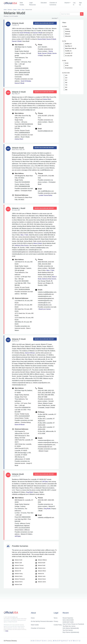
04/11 (64, 620)
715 (66, 85)
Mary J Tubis (24, 235)
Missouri (67, 34)
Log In (74, 4)
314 (66, 78)
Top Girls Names (68, 630)
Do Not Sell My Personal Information (42, 621)
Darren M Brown (30, 353)
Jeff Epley (45, 482)
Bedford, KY (68, 44)
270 (66, 75)
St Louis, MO (69, 56)
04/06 (72, 622)
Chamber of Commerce (53, 4)
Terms (56, 618)
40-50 (67, 65)
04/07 (68, 622)
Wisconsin (68, 36)
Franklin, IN (68, 51)
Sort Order (54, 18)
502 (66, 83)
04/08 (64, 622)
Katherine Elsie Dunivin (22, 245)
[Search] (70, 14)
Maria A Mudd (38, 243)
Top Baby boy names (69, 626)
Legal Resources (32, 4)
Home (33, 618)
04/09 (72, 620)
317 (66, 80)
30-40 (67, 63)
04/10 (68, 620)
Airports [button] (67, 3)
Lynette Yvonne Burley (45, 195)
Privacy (56, 621)
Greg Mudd (29, 492)
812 (66, 87)
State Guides (22, 4)
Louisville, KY (69, 53)
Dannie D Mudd (38, 33)
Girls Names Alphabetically (71, 628)
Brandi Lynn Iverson (45, 309)
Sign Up (80, 4)
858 (66, 90)
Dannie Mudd (42, 39)
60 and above (69, 68)
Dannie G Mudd (17, 41)
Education (44, 3)
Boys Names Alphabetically (71, 632)
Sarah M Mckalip (25, 33)
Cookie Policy (58, 625)
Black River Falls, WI (71, 48)
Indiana (67, 29)
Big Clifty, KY (69, 46)
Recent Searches (68, 618)
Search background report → (45, 23)
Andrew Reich (47, 99)
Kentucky (68, 31)
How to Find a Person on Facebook (73, 624)
